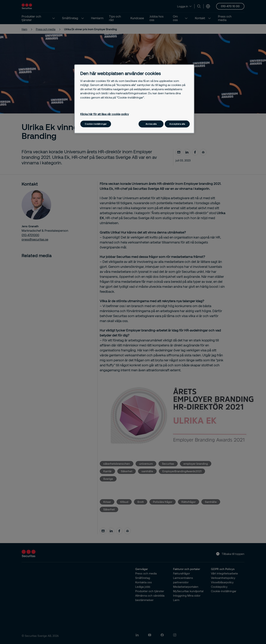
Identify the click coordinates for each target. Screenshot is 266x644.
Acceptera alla (177, 124)
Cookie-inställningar (96, 124)
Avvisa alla (151, 124)
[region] (134, 99)
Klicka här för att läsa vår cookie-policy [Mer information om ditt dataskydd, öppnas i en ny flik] (105, 114)
